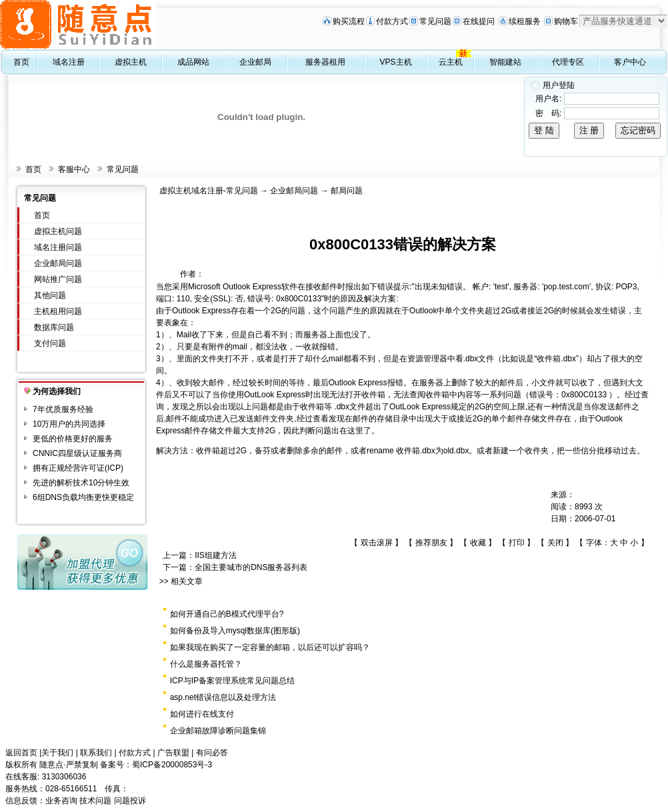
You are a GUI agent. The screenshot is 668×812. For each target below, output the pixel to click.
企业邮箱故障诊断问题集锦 (218, 731)
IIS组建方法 (216, 555)
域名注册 (69, 62)
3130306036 (64, 777)
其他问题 (50, 295)
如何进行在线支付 (202, 714)
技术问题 (95, 801)
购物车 (566, 21)
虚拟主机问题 (58, 231)
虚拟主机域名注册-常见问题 (209, 191)
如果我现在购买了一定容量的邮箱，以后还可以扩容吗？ (270, 647)
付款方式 (392, 21)
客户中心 (630, 62)
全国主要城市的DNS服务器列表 (251, 567)
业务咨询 (61, 801)
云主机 (451, 62)
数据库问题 (54, 327)
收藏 (478, 543)
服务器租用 (325, 62)
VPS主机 (396, 62)
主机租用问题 (58, 311)
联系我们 (96, 753)
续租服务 (525, 21)
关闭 (555, 543)
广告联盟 (173, 753)
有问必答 (212, 753)
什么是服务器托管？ (206, 664)
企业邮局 (255, 62)
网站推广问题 (58, 279)
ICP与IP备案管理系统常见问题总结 (232, 681)
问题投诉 (130, 801)
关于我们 (57, 753)
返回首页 (21, 753)
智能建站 (505, 62)
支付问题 (50, 343)
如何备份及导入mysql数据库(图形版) (235, 631)
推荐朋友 (431, 543)
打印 (517, 543)
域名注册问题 (58, 247)
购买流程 (349, 21)
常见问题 (435, 21)
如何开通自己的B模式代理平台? (227, 614)
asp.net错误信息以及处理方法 (223, 697)
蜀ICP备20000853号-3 (172, 765)
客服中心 (74, 169)
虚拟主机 (131, 62)
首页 (21, 62)
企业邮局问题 (58, 263)
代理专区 (568, 62)
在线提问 (479, 21)
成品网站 (193, 62)
